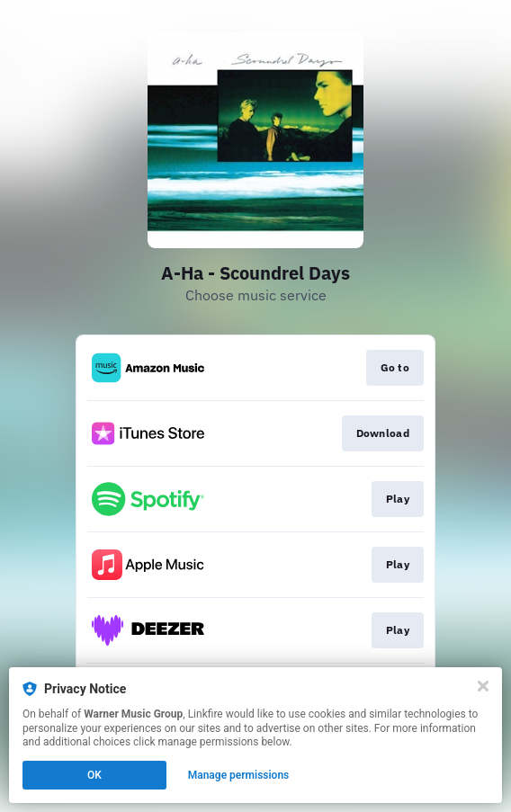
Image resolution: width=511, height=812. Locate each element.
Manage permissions (239, 775)
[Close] (483, 686)
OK (94, 775)
